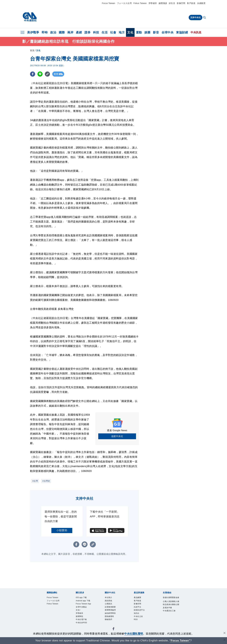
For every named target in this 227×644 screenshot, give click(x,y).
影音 (156, 32)
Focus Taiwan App (84, 612)
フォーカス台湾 (124, 3)
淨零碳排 (153, 3)
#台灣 (35, 481)
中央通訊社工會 (171, 623)
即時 (45, 32)
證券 (87, 32)
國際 (62, 32)
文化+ (79, 621)
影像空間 (181, 3)
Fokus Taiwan (140, 3)
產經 (79, 32)
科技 (96, 32)
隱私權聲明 (112, 621)
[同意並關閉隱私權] (225, 633)
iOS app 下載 (84, 598)
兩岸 (70, 32)
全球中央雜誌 (84, 617)
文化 (130, 32)
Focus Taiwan (108, 3)
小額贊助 (62, 530)
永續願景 (201, 3)
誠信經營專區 (113, 617)
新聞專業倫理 (113, 613)
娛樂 (147, 32)
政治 (53, 32)
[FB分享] (33, 74)
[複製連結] (47, 74)
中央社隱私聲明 (134, 634)
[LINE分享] (40, 74)
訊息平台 (139, 610)
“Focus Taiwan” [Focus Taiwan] (180, 641)
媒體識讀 (163, 3)
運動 (139, 32)
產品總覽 (139, 598)
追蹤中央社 (117, 436)
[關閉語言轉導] (225, 640)
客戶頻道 (191, 3)
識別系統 (110, 602)
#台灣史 (46, 481)
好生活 (172, 3)
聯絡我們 (110, 625)
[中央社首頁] (30, 17)
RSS (137, 625)
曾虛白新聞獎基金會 (171, 600)
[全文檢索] (205, 18)
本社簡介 (110, 598)
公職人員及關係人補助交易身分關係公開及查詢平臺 (171, 612)
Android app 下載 (83, 604)
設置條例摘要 (113, 610)
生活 (105, 32)
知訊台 (138, 617)
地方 (122, 32)
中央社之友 (141, 621)
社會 (113, 32)
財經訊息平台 (142, 613)
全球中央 (167, 32)
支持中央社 (196, 17)
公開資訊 (110, 606)
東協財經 (182, 32)
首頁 (32, 50)
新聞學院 (81, 629)
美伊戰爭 (33, 32)
